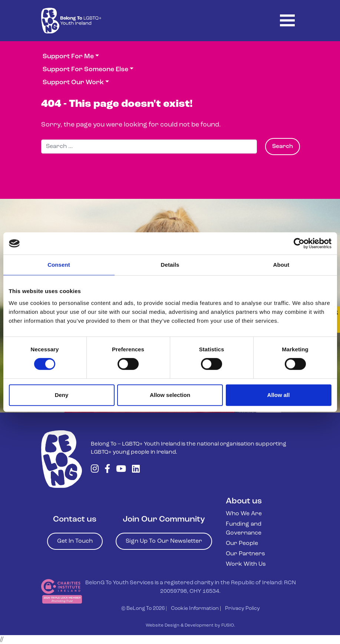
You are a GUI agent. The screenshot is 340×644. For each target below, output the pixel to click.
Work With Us (246, 564)
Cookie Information (195, 609)
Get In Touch (75, 541)
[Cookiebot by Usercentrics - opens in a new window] (299, 243)
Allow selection (170, 395)
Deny (62, 395)
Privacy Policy (242, 609)
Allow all (279, 395)
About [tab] (281, 265)
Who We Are (244, 514)
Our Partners (245, 554)
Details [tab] (170, 265)
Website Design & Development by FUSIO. (190, 625)
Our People (242, 543)
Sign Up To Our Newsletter (164, 541)
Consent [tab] (59, 265)
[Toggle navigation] (287, 21)
